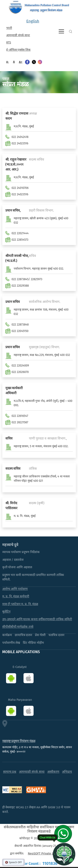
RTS (9, 43)
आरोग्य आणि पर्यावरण (15, 589)
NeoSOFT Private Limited (45, 853)
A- (8, 62)
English (33, 21)
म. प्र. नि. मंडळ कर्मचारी (16, 596)
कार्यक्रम (7, 635)
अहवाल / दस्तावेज (13, 560)
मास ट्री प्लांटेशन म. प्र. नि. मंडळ (20, 604)
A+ (21, 62)
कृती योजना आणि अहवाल (17, 567)
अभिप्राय (67, 772)
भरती (9, 28)
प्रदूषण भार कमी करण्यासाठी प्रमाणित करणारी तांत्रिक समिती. (33, 577)
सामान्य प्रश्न (10, 772)
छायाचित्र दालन (24, 635)
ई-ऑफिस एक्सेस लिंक (18, 50)
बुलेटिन (6, 612)
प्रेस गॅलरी (40, 635)
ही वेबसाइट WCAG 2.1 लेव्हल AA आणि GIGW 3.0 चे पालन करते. (36, 810)
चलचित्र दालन (56, 635)
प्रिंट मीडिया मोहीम (33, 643)
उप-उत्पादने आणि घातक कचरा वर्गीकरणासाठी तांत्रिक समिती (37, 619)
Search (71, 32)
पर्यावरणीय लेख (11, 643)
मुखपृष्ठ (6, 78)
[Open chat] (64, 854)
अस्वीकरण (53, 772)
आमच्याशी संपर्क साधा (18, 35)
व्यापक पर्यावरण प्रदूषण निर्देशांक (21, 552)
